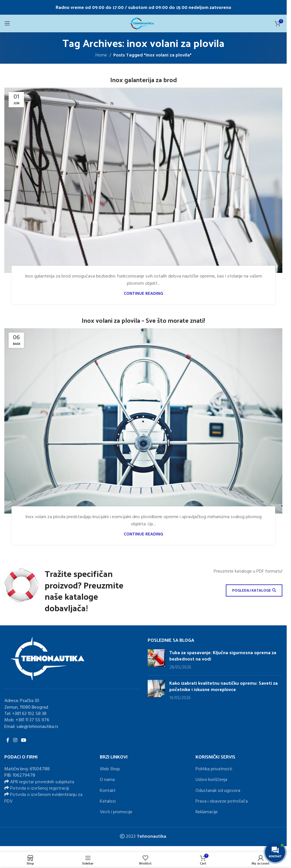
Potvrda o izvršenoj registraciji (40, 789)
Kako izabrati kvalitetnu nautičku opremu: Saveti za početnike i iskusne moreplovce (224, 686)
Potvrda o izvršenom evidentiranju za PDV (43, 798)
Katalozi (108, 802)
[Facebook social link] (8, 741)
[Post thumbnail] (156, 660)
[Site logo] (143, 23)
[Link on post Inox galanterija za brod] (143, 180)
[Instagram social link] (15, 741)
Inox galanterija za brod (143, 80)
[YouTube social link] (24, 741)
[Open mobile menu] (7, 23)
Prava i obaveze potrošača (222, 802)
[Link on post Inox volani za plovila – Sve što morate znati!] (143, 421)
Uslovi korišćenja (211, 780)
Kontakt (108, 791)
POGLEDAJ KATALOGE (254, 591)
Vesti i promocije (116, 812)
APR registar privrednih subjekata (42, 782)
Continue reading (143, 294)
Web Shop (110, 769)
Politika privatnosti (214, 769)
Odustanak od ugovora (218, 791)
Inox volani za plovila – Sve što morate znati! (143, 320)
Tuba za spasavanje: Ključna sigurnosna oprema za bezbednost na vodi (223, 655)
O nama (107, 780)
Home (101, 55)
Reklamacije (207, 812)
